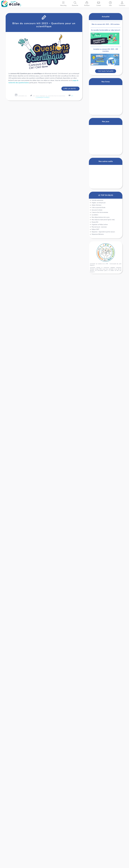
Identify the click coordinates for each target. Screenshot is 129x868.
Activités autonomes (97, 201)
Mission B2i (95, 223)
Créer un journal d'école (98, 209)
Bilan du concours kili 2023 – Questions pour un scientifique (44, 25)
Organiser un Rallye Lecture (100, 226)
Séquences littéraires (98, 235)
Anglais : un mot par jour (99, 204)
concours (42, 96)
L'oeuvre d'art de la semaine (100, 214)
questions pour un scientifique (57, 96)
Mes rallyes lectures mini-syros (101, 218)
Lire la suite (71, 89)
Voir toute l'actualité (106, 72)
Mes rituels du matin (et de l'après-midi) (103, 221)
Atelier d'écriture (96, 206)
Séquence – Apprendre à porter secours (103, 233)
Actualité (106, 17)
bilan (37, 96)
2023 (34, 96)
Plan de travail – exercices (99, 228)
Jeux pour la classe (97, 211)
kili (47, 96)
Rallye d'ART (95, 231)
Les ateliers (95, 216)
